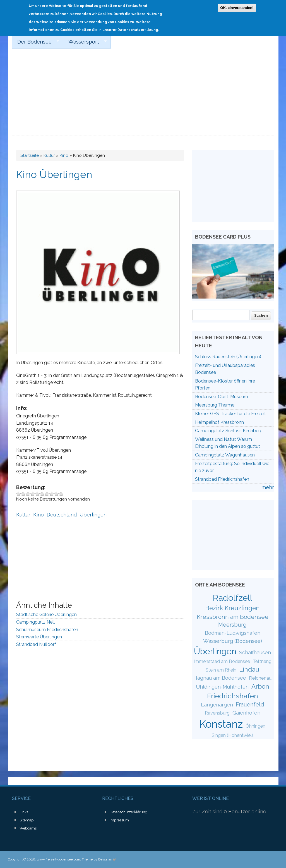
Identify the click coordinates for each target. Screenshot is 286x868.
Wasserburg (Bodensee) (233, 641)
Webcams (28, 828)
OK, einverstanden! (237, 7)
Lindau (249, 669)
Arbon (260, 686)
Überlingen (93, 515)
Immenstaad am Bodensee (222, 661)
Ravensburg (217, 713)
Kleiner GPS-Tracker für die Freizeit (230, 414)
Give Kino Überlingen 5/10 (38, 494)
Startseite (30, 155)
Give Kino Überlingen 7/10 (47, 494)
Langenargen (217, 705)
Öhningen (255, 726)
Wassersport (85, 42)
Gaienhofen (246, 713)
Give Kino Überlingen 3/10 (28, 494)
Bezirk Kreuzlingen (232, 608)
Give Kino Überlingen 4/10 (33, 494)
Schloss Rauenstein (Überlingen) (228, 357)
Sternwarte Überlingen (39, 637)
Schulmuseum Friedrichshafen (47, 630)
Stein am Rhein (221, 670)
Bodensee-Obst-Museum (222, 397)
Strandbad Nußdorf (36, 644)
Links (24, 812)
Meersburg (232, 625)
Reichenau (260, 678)
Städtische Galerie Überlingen (46, 615)
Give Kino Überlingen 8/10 (52, 494)
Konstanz (221, 724)
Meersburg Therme (215, 405)
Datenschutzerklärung (128, 812)
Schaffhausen (255, 652)
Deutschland (62, 515)
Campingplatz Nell (35, 622)
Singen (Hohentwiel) (232, 735)
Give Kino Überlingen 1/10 (19, 494)
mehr (268, 487)
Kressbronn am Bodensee (233, 617)
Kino (64, 155)
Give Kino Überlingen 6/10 (42, 494)
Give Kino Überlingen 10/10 (61, 494)
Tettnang (262, 661)
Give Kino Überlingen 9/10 (57, 494)
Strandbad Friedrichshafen (222, 479)
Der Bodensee (36, 42)
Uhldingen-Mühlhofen (222, 687)
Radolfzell (232, 598)
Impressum (119, 820)
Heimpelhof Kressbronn (219, 422)
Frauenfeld (250, 705)
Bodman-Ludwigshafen (233, 633)
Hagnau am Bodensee (220, 678)
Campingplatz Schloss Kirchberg (229, 431)
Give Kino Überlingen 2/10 (23, 494)
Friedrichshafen (233, 696)
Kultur (49, 155)
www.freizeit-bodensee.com (58, 859)
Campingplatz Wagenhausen (225, 455)
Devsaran (107, 859)
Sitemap (27, 820)
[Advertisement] (143, 94)
